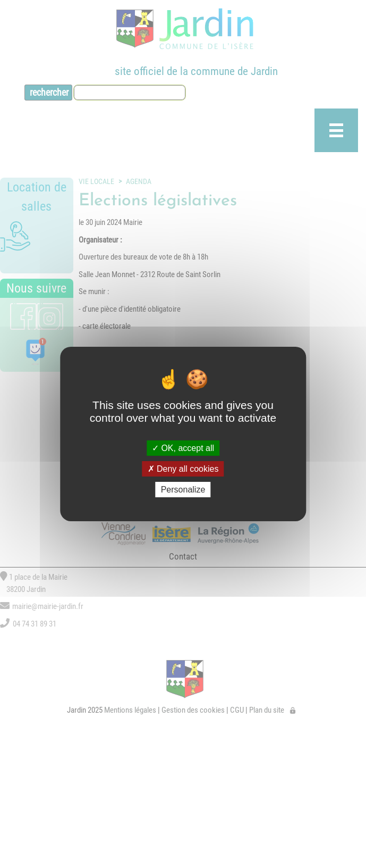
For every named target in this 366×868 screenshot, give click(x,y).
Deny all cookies (183, 469)
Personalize (183, 490)
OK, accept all (183, 448)
